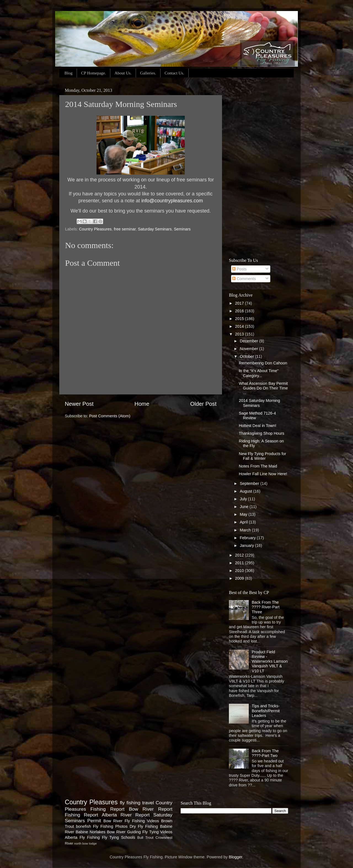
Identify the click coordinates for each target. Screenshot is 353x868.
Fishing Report (81, 815)
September (250, 483)
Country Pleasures (95, 229)
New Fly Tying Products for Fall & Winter (263, 456)
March (246, 530)
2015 (240, 319)
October (248, 356)
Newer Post (79, 404)
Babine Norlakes (90, 832)
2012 (240, 555)
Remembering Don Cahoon (263, 363)
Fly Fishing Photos (110, 826)
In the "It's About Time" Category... (259, 373)
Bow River (113, 821)
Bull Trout (145, 838)
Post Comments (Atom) (110, 416)
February (248, 538)
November (250, 349)
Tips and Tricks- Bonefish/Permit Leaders (266, 711)
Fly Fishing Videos (142, 821)
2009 (240, 578)
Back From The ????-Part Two (265, 753)
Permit (94, 821)
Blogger (236, 857)
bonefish (83, 826)
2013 (240, 334)
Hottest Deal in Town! (258, 426)
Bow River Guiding (124, 832)
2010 (240, 571)
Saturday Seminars (155, 229)
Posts (239, 269)
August (247, 491)
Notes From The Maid (258, 466)
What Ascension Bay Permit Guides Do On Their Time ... (263, 388)
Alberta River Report (126, 815)
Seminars (182, 229)
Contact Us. (174, 73)
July (244, 499)
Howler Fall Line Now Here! (263, 474)
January (248, 545)
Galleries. (148, 73)
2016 (240, 311)
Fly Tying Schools (119, 837)
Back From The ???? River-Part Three (266, 607)
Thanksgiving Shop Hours (262, 433)
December (250, 341)
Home (142, 404)
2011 (240, 563)
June (245, 507)
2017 (240, 303)
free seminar (125, 229)
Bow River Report (151, 809)
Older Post (203, 404)
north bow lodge (85, 843)
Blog (69, 73)
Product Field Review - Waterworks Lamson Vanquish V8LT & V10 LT (270, 661)
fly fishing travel (137, 803)
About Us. (123, 73)
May (244, 514)
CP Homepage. (93, 73)
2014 (240, 326)
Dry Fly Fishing (144, 826)
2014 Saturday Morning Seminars (260, 403)
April (244, 522)
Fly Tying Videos (157, 832)
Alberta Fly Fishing (82, 837)
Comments (244, 279)
